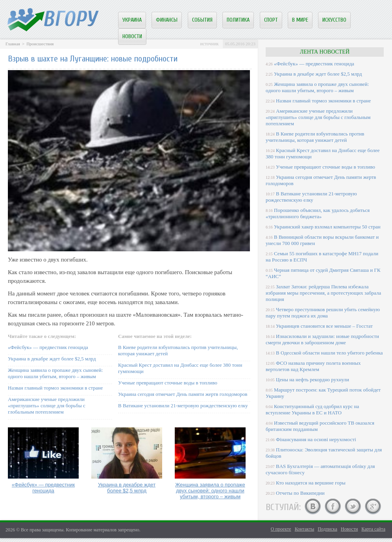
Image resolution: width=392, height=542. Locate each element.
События (202, 20)
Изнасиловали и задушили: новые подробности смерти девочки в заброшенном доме (322, 339)
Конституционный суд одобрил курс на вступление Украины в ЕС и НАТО (312, 409)
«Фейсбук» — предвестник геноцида (48, 347)
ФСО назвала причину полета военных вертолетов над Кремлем (313, 366)
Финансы (167, 20)
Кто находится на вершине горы (311, 483)
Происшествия (40, 44)
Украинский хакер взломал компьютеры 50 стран (327, 227)
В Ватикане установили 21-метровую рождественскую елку (183, 406)
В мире (300, 20)
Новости (132, 36)
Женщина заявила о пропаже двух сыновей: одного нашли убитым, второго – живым (55, 373)
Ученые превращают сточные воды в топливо (168, 383)
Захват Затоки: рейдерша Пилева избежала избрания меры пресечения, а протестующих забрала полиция (323, 293)
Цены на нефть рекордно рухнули (312, 380)
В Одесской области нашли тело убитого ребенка (329, 353)
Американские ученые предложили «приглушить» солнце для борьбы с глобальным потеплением (47, 406)
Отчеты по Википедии (300, 493)
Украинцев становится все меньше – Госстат (324, 326)
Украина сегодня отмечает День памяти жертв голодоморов (183, 394)
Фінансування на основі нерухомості (316, 439)
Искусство (334, 20)
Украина (132, 20)
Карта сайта (373, 529)
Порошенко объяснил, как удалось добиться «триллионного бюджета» (318, 213)
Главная (13, 44)
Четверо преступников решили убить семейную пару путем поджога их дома (323, 313)
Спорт (271, 20)
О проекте (281, 529)
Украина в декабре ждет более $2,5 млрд (52, 359)
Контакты (305, 529)
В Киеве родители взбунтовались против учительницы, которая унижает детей (315, 137)
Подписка (327, 529)
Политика (238, 20)
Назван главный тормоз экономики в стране (55, 388)
